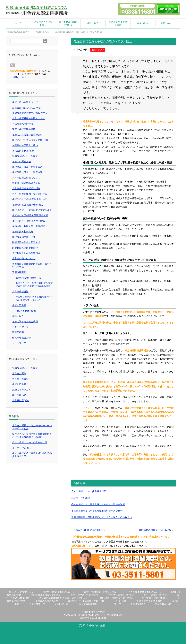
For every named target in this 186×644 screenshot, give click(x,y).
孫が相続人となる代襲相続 (26, 253)
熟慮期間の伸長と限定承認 (26, 242)
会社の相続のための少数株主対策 (89, 491)
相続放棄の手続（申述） (25, 237)
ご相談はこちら (18, 77)
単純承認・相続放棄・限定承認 (28, 226)
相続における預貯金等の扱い (27, 135)
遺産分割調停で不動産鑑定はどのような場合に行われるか (102, 517)
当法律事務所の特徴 (23, 124)
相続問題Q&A (98, 50)
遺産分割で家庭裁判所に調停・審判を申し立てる (65, 598)
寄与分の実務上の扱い (24, 151)
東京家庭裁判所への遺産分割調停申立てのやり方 (97, 511)
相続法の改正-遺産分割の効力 (28, 205)
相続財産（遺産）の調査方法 (27, 167)
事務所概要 (143, 23)
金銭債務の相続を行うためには (155, 530)
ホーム (18, 23)
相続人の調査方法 (22, 162)
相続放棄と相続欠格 (23, 232)
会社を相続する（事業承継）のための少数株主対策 (98, 504)
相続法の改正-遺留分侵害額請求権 (30, 215)
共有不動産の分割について (68, 23)
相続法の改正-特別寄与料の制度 (29, 221)
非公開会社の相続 (81, 498)
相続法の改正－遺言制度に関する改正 (32, 210)
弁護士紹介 (93, 23)
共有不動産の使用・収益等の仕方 (30, 194)
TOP (18, 32)
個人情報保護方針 (22, 338)
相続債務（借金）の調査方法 (27, 172)
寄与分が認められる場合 (25, 156)
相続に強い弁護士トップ (25, 102)
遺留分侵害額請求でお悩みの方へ (30, 113)
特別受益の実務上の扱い (25, 145)
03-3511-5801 (99, 618)
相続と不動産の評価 (26, 311)
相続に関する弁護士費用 (118, 23)
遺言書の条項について (24, 259)
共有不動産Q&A (20, 400)
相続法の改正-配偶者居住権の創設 (30, 199)
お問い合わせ (168, 23)
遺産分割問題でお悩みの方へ (27, 108)
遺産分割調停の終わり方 (28, 278)
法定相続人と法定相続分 (43, 23)
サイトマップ (19, 343)
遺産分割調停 (19, 272)
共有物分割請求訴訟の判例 (26, 188)
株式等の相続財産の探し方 (90, 530)
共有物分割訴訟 (20, 292)
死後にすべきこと (22, 390)
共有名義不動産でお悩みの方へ (28, 118)
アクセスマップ (20, 327)
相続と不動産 (19, 305)
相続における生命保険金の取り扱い (31, 140)
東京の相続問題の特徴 (24, 129)
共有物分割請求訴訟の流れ (26, 183)
